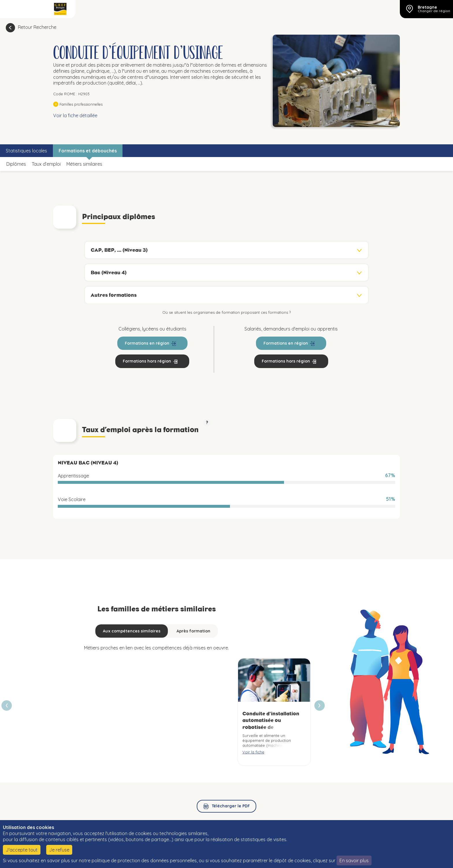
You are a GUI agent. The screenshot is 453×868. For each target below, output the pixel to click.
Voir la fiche (253, 752)
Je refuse (59, 850)
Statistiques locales (26, 151)
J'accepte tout (22, 850)
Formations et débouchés (88, 151)
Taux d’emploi (46, 164)
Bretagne (427, 7)
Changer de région (434, 11)
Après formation (193, 631)
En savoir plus (354, 860)
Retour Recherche (37, 27)
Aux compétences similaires (132, 631)
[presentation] (320, 705)
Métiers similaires (84, 164)
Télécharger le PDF (231, 806)
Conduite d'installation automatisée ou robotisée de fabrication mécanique (271, 724)
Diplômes (16, 164)
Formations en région (147, 343)
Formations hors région (147, 361)
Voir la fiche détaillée (75, 115)
